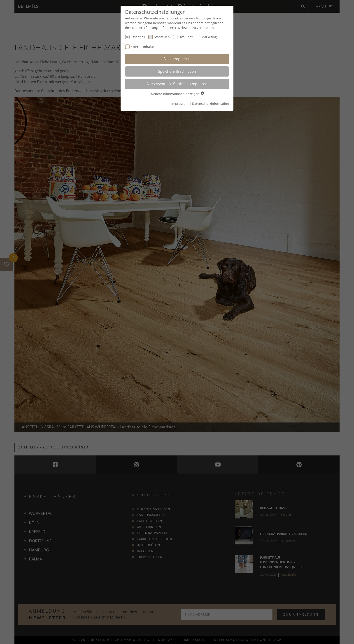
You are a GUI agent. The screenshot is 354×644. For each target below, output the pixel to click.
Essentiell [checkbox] (138, 37)
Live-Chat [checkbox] (186, 37)
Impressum (180, 104)
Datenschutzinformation (211, 104)
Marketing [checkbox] (209, 37)
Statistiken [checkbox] (162, 37)
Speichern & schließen (177, 71)
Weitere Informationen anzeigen (177, 94)
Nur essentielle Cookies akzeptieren (177, 84)
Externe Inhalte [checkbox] (142, 47)
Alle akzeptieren (177, 59)
